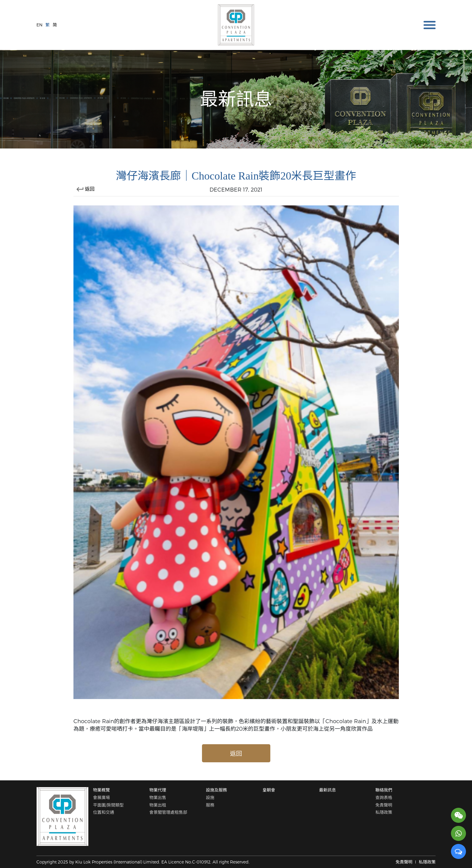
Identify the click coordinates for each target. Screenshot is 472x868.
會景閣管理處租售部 (168, 812)
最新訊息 (328, 790)
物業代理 (158, 790)
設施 (210, 797)
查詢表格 (384, 797)
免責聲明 (384, 805)
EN (39, 24)
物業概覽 (101, 790)
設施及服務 (216, 790)
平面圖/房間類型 (108, 805)
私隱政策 (384, 812)
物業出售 (158, 797)
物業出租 (158, 805)
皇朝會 (269, 790)
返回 (85, 189)
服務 (210, 805)
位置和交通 (104, 812)
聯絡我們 (384, 790)
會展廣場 (101, 797)
